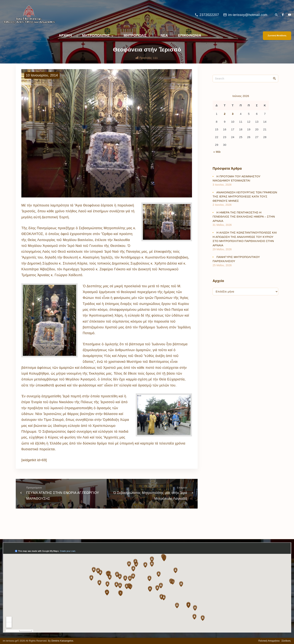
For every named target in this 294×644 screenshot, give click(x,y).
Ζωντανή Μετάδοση (277, 36)
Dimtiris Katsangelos (62, 641)
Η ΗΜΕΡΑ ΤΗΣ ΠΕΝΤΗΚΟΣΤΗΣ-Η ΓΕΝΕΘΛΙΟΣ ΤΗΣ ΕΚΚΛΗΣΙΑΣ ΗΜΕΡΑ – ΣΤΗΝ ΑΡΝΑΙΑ (244, 217)
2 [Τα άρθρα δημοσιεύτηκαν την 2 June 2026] (225, 114)
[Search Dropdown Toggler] (276, 15)
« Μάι (217, 152)
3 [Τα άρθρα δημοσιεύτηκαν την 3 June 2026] (233, 114)
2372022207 (209, 15)
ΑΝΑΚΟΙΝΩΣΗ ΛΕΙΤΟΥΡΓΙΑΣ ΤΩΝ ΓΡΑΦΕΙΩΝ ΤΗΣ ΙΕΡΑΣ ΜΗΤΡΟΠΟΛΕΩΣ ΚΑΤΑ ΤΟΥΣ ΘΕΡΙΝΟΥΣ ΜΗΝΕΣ (245, 197)
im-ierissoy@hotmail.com (248, 15)
